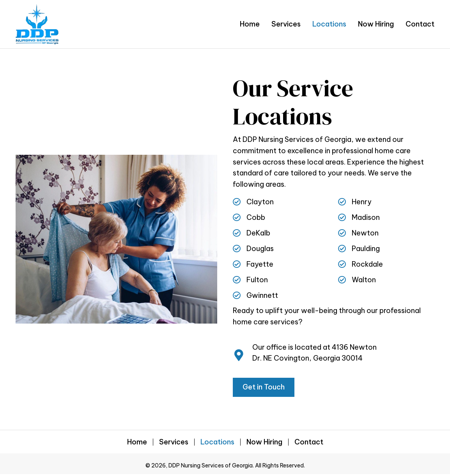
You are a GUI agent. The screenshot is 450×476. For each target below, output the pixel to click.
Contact (309, 442)
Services (174, 442)
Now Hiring (264, 442)
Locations (217, 442)
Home (137, 442)
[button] (264, 387)
